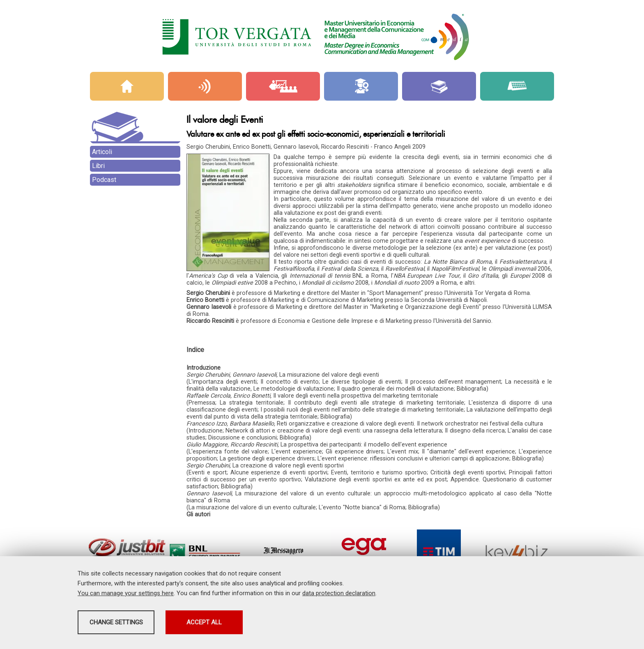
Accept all (290, 625)
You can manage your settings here (126, 596)
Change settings (143, 625)
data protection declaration (339, 596)
